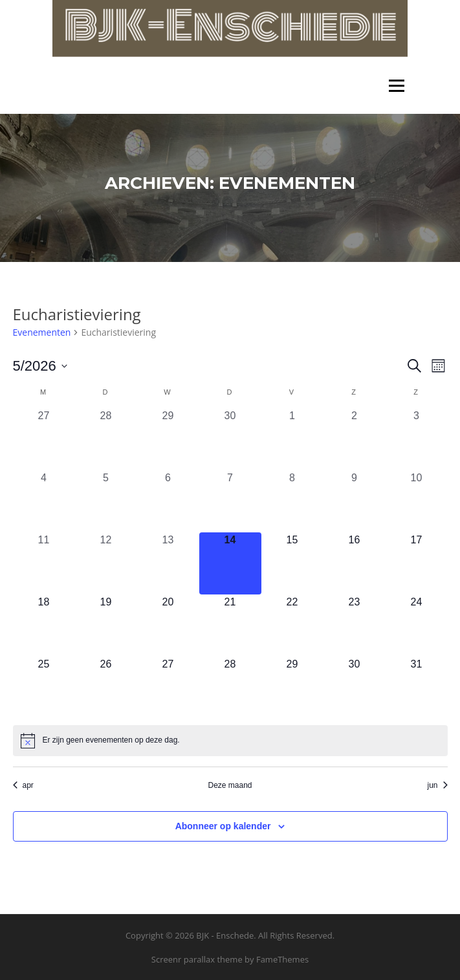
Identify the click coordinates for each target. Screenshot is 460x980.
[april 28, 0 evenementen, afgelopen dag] (106, 439)
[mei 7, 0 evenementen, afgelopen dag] (230, 501)
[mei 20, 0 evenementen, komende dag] (168, 626)
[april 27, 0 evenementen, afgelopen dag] (44, 439)
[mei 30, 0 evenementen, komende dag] (355, 688)
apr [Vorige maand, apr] (23, 785)
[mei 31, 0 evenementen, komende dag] (417, 688)
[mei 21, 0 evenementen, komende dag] (230, 626)
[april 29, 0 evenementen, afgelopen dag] (168, 439)
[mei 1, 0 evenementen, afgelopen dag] (292, 439)
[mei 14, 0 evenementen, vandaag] (230, 563)
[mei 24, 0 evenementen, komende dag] (417, 626)
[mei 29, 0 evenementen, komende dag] (292, 688)
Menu (396, 86)
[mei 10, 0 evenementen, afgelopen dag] (417, 501)
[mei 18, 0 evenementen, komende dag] (44, 626)
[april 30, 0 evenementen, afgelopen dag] (230, 439)
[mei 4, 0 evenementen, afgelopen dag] (44, 501)
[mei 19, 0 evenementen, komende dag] (106, 626)
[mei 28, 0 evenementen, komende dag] (230, 688)
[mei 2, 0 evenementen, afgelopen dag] (355, 439)
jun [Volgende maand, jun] (437, 785)
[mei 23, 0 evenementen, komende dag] (355, 626)
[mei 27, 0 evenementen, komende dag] (168, 688)
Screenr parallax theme (197, 959)
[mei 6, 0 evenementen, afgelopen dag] (168, 501)
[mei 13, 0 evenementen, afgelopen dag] (168, 563)
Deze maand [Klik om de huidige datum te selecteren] (230, 785)
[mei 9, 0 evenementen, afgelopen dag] (355, 501)
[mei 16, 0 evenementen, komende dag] (355, 563)
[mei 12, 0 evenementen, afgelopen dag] (106, 563)
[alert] (230, 741)
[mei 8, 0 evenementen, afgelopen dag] (292, 501)
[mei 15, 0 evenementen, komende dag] (292, 563)
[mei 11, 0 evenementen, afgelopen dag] (44, 563)
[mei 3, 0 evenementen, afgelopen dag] (417, 439)
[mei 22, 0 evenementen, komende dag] (292, 626)
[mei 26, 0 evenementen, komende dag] (106, 688)
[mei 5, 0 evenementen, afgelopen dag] (106, 501)
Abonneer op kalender (223, 826)
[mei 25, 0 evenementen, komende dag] (44, 688)
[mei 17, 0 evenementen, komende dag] (417, 563)
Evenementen (42, 332)
